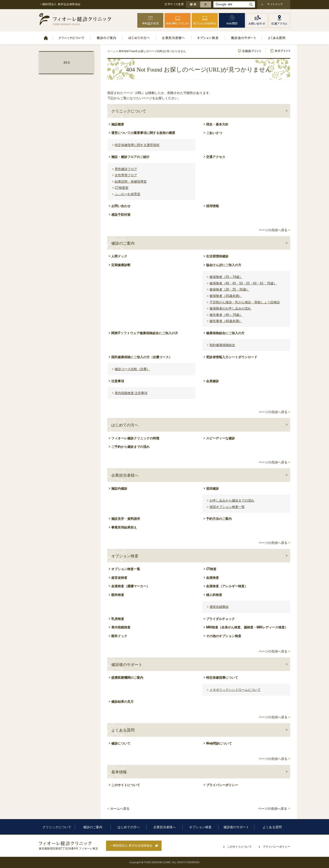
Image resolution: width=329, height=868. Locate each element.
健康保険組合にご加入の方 (225, 333)
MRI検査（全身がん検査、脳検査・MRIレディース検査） (247, 627)
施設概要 (118, 124)
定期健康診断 (121, 265)
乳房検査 (118, 619)
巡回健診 (212, 489)
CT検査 (211, 569)
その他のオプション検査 (224, 636)
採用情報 (212, 206)
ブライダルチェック (220, 619)
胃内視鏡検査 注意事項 (131, 393)
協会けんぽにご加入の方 (224, 265)
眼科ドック (119, 636)
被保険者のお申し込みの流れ (230, 308)
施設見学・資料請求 (126, 519)
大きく (206, 4)
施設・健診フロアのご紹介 (130, 157)
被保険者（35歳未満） (226, 296)
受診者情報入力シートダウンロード (232, 357)
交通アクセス (216, 157)
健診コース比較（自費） (132, 369)
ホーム (46, 38)
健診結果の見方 (122, 702)
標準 (193, 4)
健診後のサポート (244, 38)
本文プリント (278, 51)
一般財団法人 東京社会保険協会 (131, 845)
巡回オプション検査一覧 (227, 507)
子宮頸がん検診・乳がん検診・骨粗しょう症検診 (245, 302)
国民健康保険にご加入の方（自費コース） (142, 357)
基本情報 (119, 772)
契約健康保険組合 (222, 345)
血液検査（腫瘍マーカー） (130, 586)
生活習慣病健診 (217, 256)
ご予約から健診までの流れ (130, 447)
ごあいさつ (214, 133)
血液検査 (212, 578)
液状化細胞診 (219, 607)
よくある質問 (276, 38)
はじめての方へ (139, 38)
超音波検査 (119, 578)
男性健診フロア (126, 169)
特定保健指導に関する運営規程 (137, 145)
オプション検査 (208, 38)
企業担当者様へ (174, 38)
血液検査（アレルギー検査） (227, 586)
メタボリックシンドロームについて (235, 690)
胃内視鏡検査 (121, 627)
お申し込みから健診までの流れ (232, 500)
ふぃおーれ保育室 (127, 194)
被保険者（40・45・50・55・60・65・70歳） (243, 283)
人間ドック (119, 256)
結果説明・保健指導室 (131, 182)
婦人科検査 (214, 595)
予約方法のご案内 (219, 519)
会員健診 (212, 381)
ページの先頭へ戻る (273, 230)
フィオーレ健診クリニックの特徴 (135, 438)
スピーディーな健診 (220, 438)
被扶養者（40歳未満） (226, 321)
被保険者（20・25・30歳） (229, 289)
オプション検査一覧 (126, 569)
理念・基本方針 (217, 124)
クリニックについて (72, 38)
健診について (121, 743)
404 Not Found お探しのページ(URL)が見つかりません (66, 62)
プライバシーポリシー (222, 785)
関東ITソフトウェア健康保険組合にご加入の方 (145, 333)
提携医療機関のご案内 (127, 678)
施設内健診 (119, 489)
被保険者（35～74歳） (226, 277)
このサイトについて (126, 785)
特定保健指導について (222, 678)
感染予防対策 (121, 215)
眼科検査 (118, 595)
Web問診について (219, 743)
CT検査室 (122, 188)
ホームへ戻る (120, 809)
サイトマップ (275, 4)
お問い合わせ (121, 206)
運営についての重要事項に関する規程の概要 (143, 133)
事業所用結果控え (124, 527)
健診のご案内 (107, 38)
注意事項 (118, 381)
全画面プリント (252, 51)
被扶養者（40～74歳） (226, 315)
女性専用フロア (126, 175)
